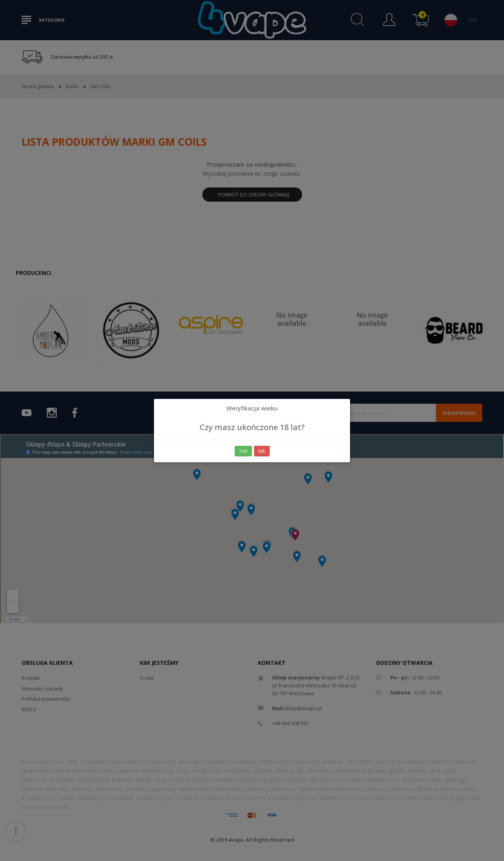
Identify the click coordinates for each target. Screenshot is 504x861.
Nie (262, 451)
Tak (243, 451)
